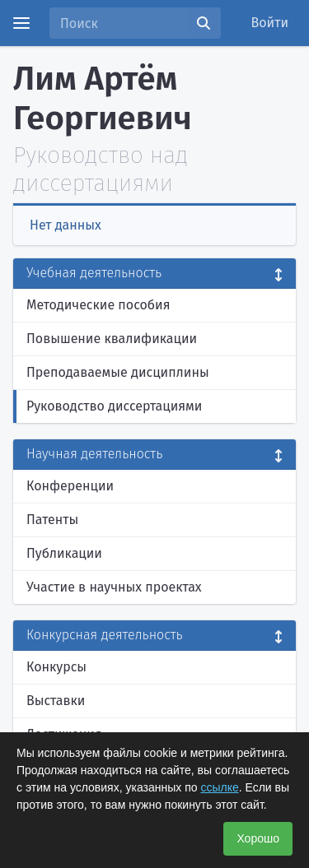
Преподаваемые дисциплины (118, 372)
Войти (270, 23)
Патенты (52, 520)
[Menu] (21, 23)
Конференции (70, 486)
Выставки (56, 701)
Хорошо (258, 838)
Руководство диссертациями (114, 406)
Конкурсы (56, 667)
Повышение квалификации (112, 339)
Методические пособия (98, 305)
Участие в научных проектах (114, 587)
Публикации (64, 553)
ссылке (219, 787)
